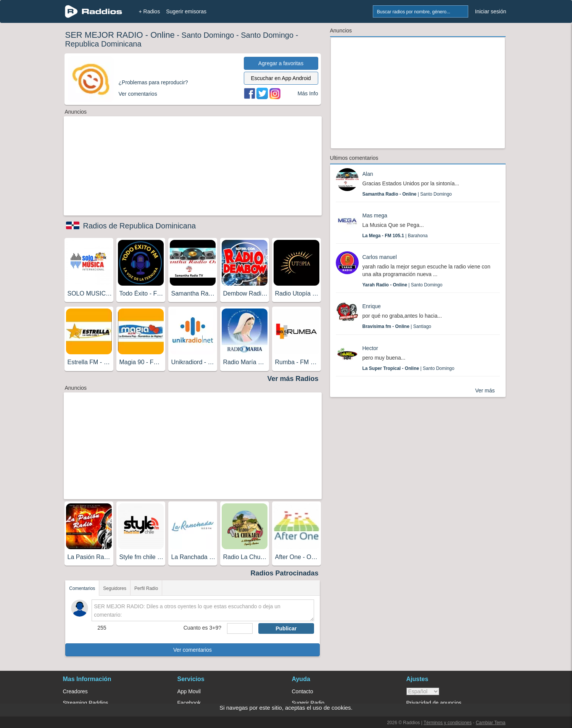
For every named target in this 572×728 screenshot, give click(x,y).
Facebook (189, 703)
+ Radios (150, 11)
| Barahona (395, 236)
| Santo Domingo (407, 194)
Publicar (286, 628)
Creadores (75, 691)
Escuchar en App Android (281, 78)
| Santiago (397, 326)
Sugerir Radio (308, 703)
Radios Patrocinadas (284, 573)
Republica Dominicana (103, 44)
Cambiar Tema (491, 723)
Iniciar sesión (491, 11)
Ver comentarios (193, 650)
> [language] (423, 691)
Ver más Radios (293, 379)
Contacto (303, 691)
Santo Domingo (208, 35)
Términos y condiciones (448, 723)
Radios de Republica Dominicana (140, 226)
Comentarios (82, 588)
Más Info (308, 93)
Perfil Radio (146, 588)
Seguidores (115, 588)
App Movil (189, 691)
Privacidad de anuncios (434, 703)
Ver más (485, 391)
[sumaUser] (240, 628)
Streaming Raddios (86, 703)
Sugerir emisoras (186, 11)
